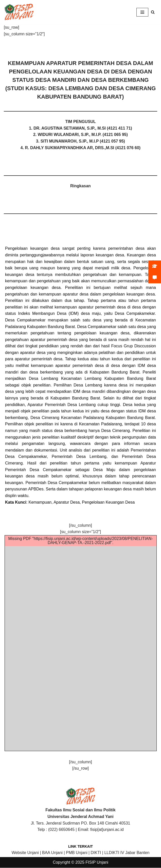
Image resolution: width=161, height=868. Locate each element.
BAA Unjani (52, 853)
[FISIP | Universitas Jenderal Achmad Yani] (19, 12)
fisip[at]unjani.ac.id (107, 830)
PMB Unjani (77, 853)
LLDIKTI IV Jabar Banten (127, 853)
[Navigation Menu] (142, 12)
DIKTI (96, 853)
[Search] (153, 12)
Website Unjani (25, 853)
